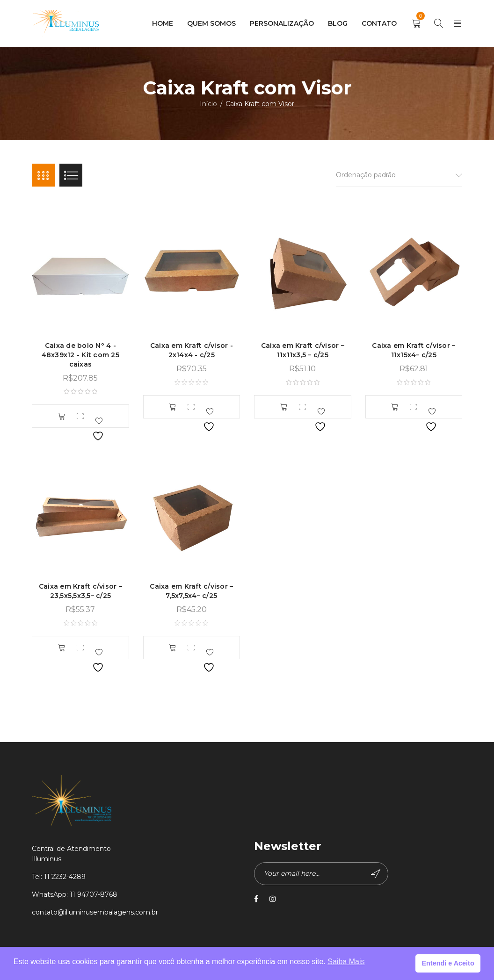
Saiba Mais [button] (346, 962)
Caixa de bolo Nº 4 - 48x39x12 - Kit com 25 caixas (80, 356)
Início (208, 104)
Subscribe (375, 874)
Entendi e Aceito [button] (448, 963)
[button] (62, 417)
